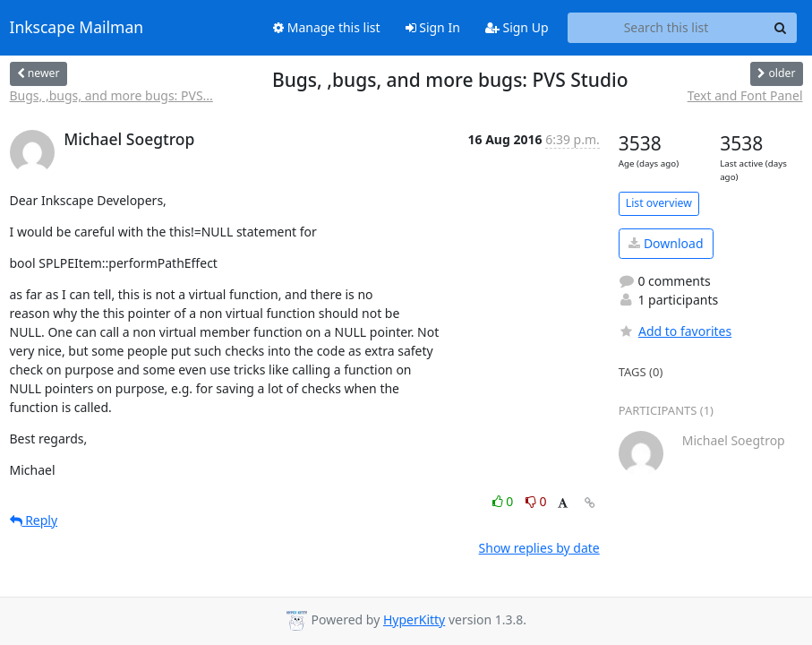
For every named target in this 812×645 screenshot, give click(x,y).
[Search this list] (667, 28)
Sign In (433, 27)
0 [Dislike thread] (536, 501)
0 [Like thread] (504, 501)
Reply (34, 520)
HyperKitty (414, 619)
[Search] (781, 28)
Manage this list (327, 27)
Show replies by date (539, 548)
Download (666, 243)
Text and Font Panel (745, 95)
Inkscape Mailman (77, 28)
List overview (659, 203)
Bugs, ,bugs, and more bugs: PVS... (111, 95)
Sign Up (517, 27)
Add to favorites (675, 331)
